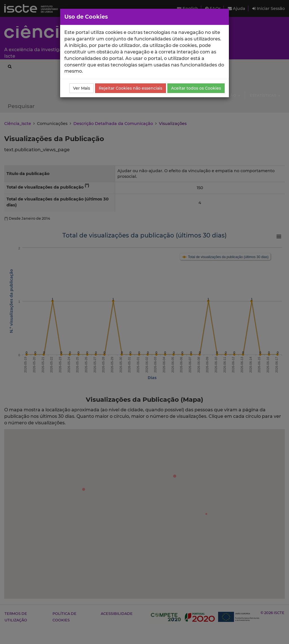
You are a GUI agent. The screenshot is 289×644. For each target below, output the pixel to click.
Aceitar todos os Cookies (196, 88)
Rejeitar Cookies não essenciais (131, 88)
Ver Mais (82, 88)
